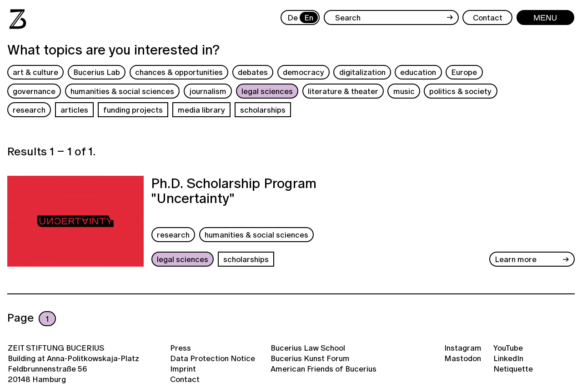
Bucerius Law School (308, 348)
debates (253, 72)
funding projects (133, 110)
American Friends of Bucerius (324, 369)
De (293, 17)
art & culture (35, 72)
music (404, 91)
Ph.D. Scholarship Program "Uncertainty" (234, 192)
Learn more (516, 259)
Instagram (463, 348)
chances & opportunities (179, 72)
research (29, 110)
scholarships (263, 110)
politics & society (460, 91)
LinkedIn (508, 358)
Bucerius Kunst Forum (310, 358)
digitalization (362, 72)
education (418, 72)
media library (201, 110)
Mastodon (463, 358)
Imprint (183, 369)
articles (74, 110)
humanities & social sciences (122, 91)
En (309, 17)
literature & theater (343, 91)
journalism (208, 91)
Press (181, 348)
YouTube (508, 348)
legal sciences (267, 91)
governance (34, 91)
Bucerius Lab (97, 72)
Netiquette (513, 369)
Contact (185, 379)
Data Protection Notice (213, 358)
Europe (464, 72)
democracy (304, 72)
